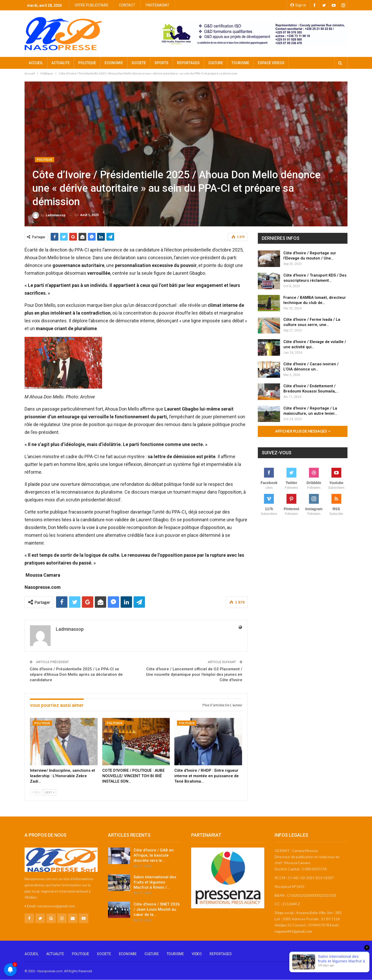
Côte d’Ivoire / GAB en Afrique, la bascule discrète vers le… (154, 855)
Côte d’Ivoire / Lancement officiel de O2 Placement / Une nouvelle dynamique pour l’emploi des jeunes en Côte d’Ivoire (194, 674)
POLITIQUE (87, 63)
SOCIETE (139, 63)
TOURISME (240, 63)
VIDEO (197, 954)
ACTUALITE (61, 63)
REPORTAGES (188, 63)
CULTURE (216, 63)
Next (50, 792)
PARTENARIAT (158, 5)
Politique (45, 160)
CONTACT (127, 5)
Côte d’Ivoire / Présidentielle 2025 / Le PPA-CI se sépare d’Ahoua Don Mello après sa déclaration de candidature (76, 674)
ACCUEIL (36, 63)
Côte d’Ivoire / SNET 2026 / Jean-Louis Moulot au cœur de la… (157, 909)
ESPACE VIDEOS (271, 63)
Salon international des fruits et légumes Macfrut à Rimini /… (155, 882)
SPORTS (161, 63)
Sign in (298, 5)
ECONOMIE (114, 63)
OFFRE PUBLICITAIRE (92, 5)
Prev (36, 792)
